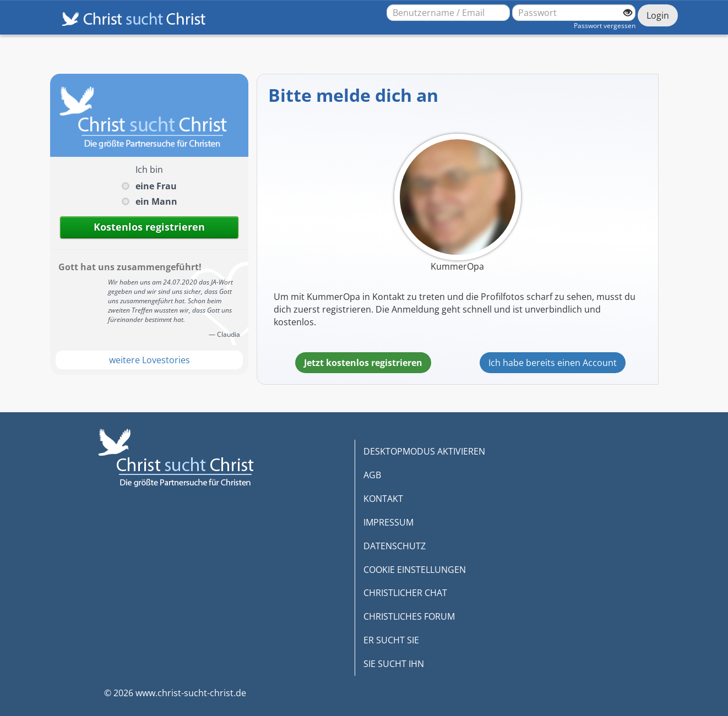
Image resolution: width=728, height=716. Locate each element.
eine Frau (156, 186)
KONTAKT (383, 499)
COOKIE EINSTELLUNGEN (415, 570)
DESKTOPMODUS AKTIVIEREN (424, 451)
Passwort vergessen (605, 26)
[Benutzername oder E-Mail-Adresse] (448, 13)
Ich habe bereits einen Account (553, 363)
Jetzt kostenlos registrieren (363, 363)
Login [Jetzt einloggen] (658, 15)
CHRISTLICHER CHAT (405, 593)
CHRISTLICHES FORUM (409, 616)
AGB (372, 475)
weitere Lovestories (150, 360)
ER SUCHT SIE (391, 640)
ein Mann (156, 201)
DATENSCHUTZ (395, 546)
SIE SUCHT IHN (394, 664)
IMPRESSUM (389, 522)
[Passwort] (574, 13)
